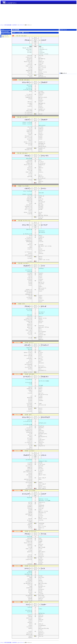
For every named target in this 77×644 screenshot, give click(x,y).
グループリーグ (21, 25)
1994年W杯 (14, 25)
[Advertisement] (38, 14)
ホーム (2, 25)
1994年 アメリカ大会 (6, 34)
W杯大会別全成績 (8, 25)
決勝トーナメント (5, 37)
